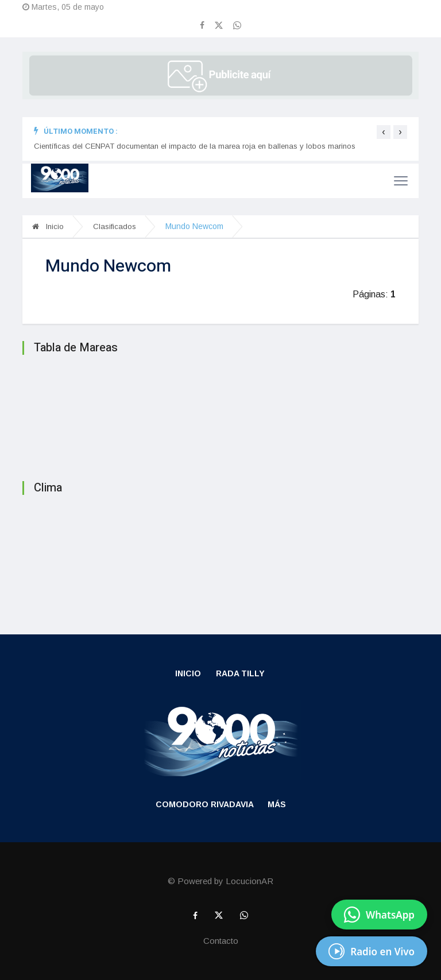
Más (277, 804)
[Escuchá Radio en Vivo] (372, 951)
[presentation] (384, 132)
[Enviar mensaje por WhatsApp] (379, 915)
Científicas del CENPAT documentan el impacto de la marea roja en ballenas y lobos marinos (195, 146)
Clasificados (115, 226)
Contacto (221, 941)
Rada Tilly (240, 673)
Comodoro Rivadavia (205, 804)
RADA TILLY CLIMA (220, 552)
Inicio (48, 226)
